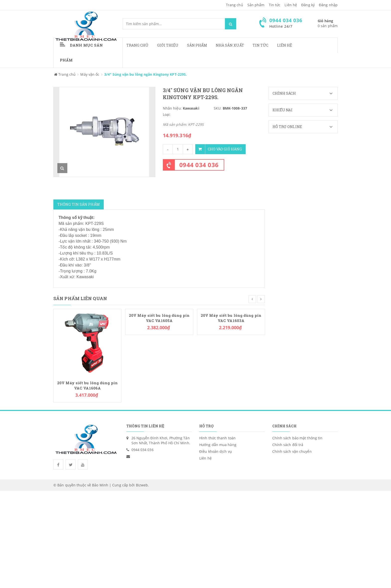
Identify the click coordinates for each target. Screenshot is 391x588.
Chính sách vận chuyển (292, 451)
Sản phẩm (256, 5)
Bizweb (142, 485)
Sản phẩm (197, 45)
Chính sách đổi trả (288, 445)
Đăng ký (308, 5)
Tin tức (261, 45)
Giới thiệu (168, 45)
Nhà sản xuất (230, 45)
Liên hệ (291, 5)
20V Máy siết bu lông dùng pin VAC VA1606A (87, 386)
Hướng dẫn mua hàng (218, 445)
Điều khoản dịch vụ (216, 451)
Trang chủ (138, 45)
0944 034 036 (199, 165)
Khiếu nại (305, 110)
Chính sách (305, 93)
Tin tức (275, 5)
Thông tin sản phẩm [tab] (79, 204)
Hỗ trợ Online (305, 127)
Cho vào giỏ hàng (219, 149)
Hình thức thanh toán (217, 438)
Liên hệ (285, 45)
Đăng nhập (328, 5)
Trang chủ (235, 5)
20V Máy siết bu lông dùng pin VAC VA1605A (159, 318)
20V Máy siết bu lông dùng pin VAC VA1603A (231, 318)
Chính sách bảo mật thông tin (297, 438)
